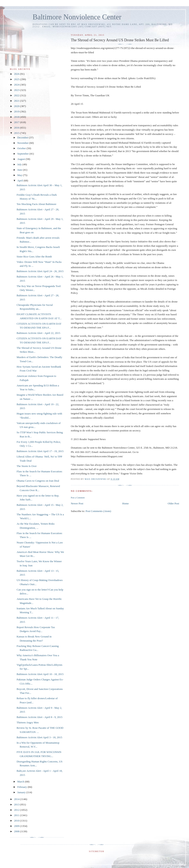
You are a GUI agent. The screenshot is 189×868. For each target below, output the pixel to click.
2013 (17, 804)
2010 (17, 821)
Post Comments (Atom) (98, 511)
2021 (17, 101)
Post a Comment (78, 498)
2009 (17, 826)
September (23, 154)
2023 (17, 90)
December (23, 138)
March (21, 782)
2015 (17, 133)
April (21, 180)
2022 (17, 95)
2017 (17, 122)
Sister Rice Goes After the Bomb (34, 257)
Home (125, 503)
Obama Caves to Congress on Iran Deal (38, 481)
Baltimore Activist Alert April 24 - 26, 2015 (40, 271)
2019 (17, 111)
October (22, 148)
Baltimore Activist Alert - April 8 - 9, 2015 (39, 717)
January (22, 792)
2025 (17, 79)
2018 (17, 117)
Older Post (173, 503)
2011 (17, 815)
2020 (17, 106)
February (22, 787)
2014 (17, 799)
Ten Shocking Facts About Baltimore (36, 204)
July (20, 164)
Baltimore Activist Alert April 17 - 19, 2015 (40, 451)
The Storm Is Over (27, 466)
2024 (17, 85)
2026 (17, 74)
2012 (17, 810)
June (20, 170)
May (20, 175)
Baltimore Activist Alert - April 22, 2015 (38, 333)
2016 (17, 128)
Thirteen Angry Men (28, 722)
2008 (17, 831)
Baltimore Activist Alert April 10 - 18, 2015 (40, 674)
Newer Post (77, 503)
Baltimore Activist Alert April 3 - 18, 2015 (39, 737)
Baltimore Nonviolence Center (77, 17)
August (22, 159)
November (23, 143)
